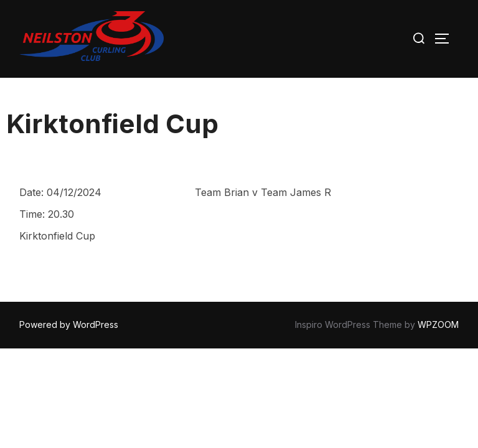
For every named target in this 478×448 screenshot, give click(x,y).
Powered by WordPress (69, 324)
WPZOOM (438, 324)
